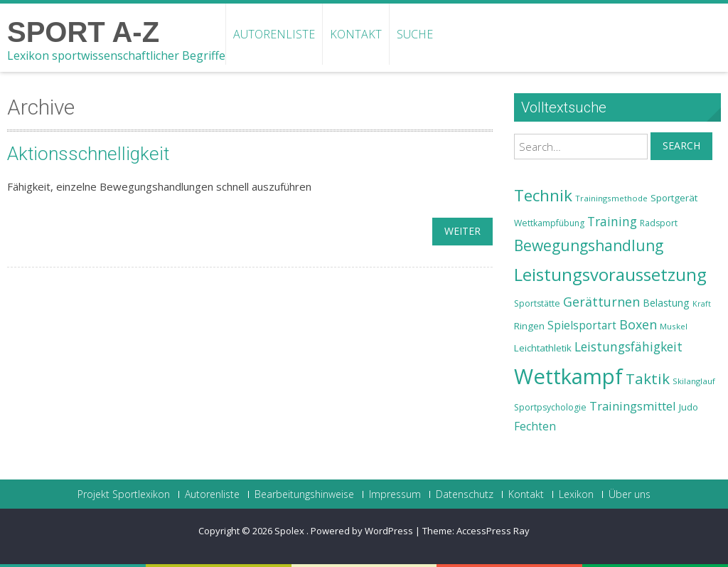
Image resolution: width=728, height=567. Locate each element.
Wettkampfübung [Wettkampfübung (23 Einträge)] (549, 223)
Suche (415, 34)
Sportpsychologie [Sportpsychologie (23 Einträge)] (550, 407)
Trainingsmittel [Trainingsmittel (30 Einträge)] (633, 406)
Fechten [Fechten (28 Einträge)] (535, 426)
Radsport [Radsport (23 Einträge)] (659, 223)
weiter (462, 231)
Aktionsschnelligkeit (88, 154)
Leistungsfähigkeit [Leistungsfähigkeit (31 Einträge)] (628, 346)
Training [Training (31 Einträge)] (612, 221)
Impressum (395, 494)
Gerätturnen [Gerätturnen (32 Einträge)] (601, 302)
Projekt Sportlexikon (124, 494)
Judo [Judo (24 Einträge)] (689, 407)
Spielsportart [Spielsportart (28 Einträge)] (582, 325)
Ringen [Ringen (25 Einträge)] (529, 326)
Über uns (630, 494)
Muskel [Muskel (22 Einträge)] (674, 326)
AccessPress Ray (493, 531)
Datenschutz (465, 494)
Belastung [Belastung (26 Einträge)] (666, 303)
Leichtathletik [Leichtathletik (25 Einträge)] (543, 348)
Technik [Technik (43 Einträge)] (543, 195)
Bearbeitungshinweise (304, 494)
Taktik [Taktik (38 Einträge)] (648, 378)
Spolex (290, 531)
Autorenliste (274, 34)
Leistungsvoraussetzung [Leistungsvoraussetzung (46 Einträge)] (610, 275)
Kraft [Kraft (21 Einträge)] (702, 304)
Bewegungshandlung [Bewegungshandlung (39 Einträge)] (589, 245)
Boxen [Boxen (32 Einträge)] (638, 324)
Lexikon (576, 494)
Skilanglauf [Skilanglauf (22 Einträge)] (694, 381)
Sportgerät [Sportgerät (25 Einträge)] (674, 198)
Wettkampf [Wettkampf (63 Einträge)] (568, 376)
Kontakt (356, 34)
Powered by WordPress (362, 531)
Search (681, 145)
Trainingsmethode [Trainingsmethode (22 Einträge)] (611, 198)
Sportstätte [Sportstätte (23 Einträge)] (537, 303)
